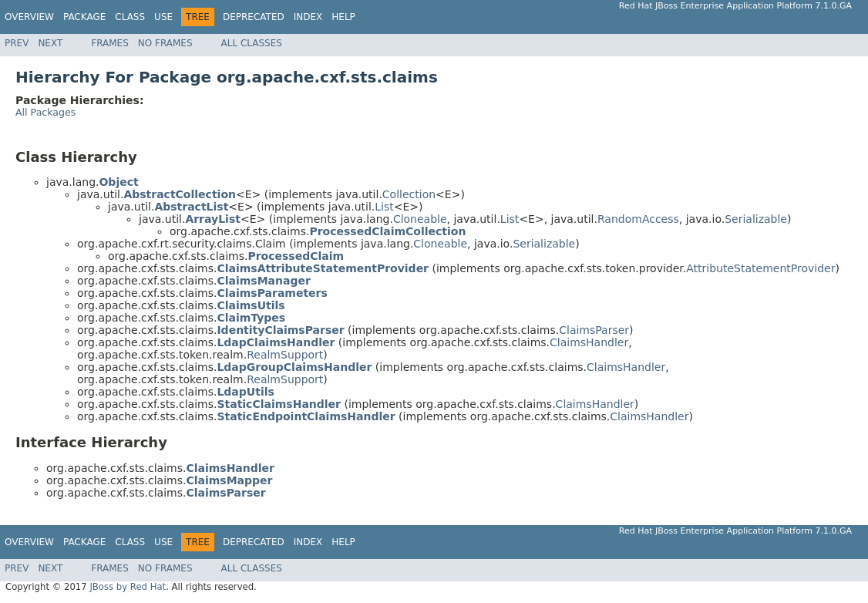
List (384, 207)
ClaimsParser (594, 330)
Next (50, 43)
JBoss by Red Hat (128, 587)
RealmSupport (285, 355)
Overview (29, 17)
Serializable (756, 219)
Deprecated (254, 17)
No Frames (165, 43)
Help (343, 17)
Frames (110, 43)
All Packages (45, 112)
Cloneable (420, 219)
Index (308, 17)
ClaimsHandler (589, 342)
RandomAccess (638, 219)
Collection (409, 194)
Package (84, 17)
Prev (17, 43)
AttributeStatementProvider (760, 268)
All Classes (252, 43)
